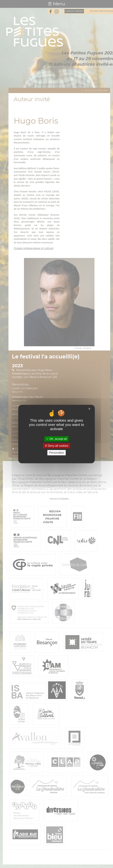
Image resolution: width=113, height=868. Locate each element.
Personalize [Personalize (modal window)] (57, 453)
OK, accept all (56, 439)
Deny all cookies (57, 446)
